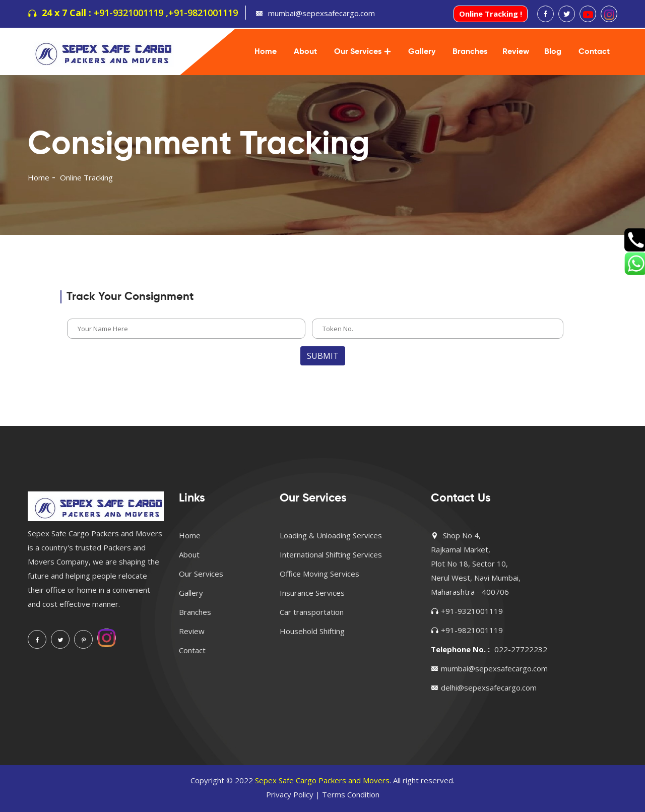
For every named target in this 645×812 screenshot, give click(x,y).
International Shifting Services (331, 554)
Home (266, 52)
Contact (594, 52)
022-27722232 (521, 649)
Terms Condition (351, 794)
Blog (553, 52)
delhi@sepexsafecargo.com (489, 688)
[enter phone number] (438, 329)
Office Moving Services (319, 574)
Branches (470, 52)
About (305, 52)
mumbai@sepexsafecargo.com (321, 13)
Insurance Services (312, 593)
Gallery (422, 52)
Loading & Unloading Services (331, 535)
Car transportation (312, 612)
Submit (323, 356)
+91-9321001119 (472, 611)
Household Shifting (312, 631)
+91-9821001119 (203, 13)
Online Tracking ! (491, 14)
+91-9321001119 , (131, 13)
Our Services (358, 52)
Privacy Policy (290, 794)
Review (516, 52)
